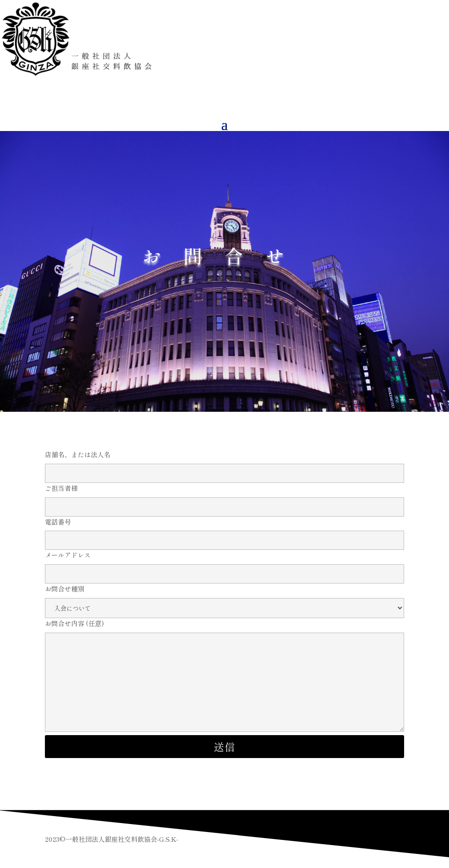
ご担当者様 (224, 497)
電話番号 (224, 531)
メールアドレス (224, 564)
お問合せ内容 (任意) (224, 676)
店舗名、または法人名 (224, 464)
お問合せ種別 (224, 598)
